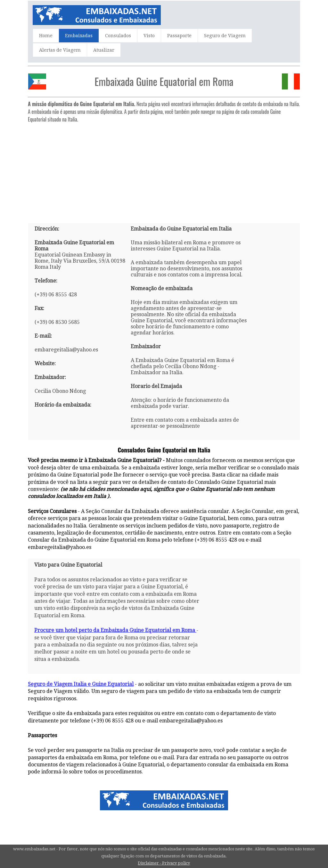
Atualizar (104, 50)
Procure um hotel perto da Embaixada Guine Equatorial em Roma (115, 630)
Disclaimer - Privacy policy (164, 863)
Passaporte (179, 36)
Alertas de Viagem (60, 50)
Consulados (118, 36)
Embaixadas (79, 36)
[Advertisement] (164, 170)
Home (46, 36)
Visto (149, 36)
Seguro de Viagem (225, 36)
